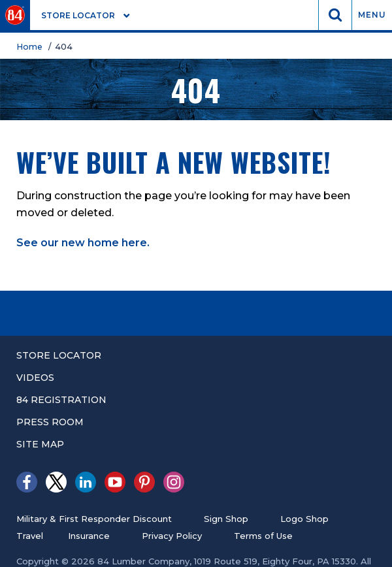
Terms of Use (263, 536)
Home (31, 47)
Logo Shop (304, 519)
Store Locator (59, 355)
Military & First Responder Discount (94, 519)
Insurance (89, 536)
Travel (30, 536)
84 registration (61, 400)
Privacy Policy (172, 536)
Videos (35, 378)
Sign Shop (226, 519)
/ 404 (62, 47)
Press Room (50, 422)
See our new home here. (83, 243)
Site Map (40, 444)
